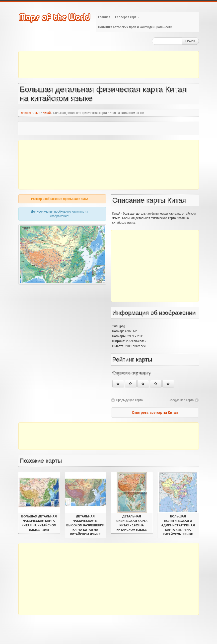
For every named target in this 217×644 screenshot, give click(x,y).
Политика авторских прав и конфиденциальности (135, 27)
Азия (37, 113)
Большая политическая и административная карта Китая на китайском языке (178, 525)
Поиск (190, 41)
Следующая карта (181, 400)
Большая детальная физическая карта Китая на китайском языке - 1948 (39, 523)
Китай (47, 113)
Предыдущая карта (129, 400)
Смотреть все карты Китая (155, 413)
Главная (104, 17)
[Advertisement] (109, 65)
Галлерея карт (127, 17)
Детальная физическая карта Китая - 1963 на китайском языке (132, 523)
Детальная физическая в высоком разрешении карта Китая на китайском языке (85, 525)
